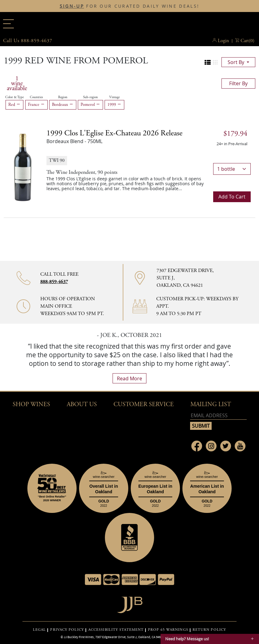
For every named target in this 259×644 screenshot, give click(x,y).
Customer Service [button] (144, 404)
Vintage (114, 97)
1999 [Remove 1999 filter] (114, 105)
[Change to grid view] (215, 62)
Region (63, 97)
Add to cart (232, 197)
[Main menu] (8, 24)
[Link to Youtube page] (240, 446)
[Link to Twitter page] (226, 446)
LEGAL (40, 630)
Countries (36, 97)
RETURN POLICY (209, 630)
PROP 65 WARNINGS (168, 630)
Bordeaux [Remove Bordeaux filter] (63, 105)
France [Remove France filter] (36, 105)
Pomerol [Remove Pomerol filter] (90, 105)
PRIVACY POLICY (67, 630)
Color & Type (14, 97)
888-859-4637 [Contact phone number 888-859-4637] (54, 282)
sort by (237, 62)
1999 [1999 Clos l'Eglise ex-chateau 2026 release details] (114, 133)
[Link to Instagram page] (211, 446)
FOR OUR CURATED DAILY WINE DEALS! (129, 6)
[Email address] (218, 416)
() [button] (247, 41)
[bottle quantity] (232, 169)
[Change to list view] (208, 62)
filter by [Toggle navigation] (238, 83)
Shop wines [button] (31, 404)
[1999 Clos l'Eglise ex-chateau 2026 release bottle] (23, 166)
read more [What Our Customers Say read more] (129, 378)
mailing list (211, 404)
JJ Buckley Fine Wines (79, 637)
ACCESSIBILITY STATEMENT (116, 630)
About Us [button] (82, 404)
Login (223, 41)
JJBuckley (129, 23)
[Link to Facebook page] (197, 446)
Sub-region (90, 97)
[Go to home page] (130, 603)
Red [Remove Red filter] (14, 105)
